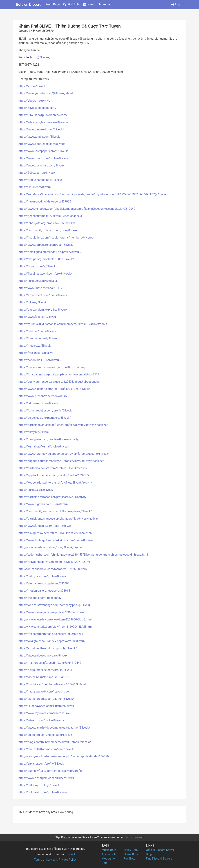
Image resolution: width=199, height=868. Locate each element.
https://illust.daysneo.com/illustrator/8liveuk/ (48, 706)
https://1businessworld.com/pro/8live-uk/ (45, 274)
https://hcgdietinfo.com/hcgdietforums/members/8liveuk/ (56, 238)
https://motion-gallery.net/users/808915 (44, 591)
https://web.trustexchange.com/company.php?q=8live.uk (55, 605)
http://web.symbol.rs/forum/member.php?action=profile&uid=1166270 (64, 756)
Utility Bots (131, 850)
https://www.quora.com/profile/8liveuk (43, 158)
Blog (149, 854)
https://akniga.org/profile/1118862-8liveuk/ (46, 259)
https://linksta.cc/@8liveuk (36, 490)
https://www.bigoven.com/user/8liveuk (43, 504)
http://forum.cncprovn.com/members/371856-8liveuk (53, 569)
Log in (177, 4)
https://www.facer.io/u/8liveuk (38, 317)
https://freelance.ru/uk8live (36, 353)
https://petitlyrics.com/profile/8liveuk (42, 576)
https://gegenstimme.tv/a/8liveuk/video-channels (50, 216)
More (102, 4)
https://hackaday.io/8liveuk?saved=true (44, 692)
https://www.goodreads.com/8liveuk (42, 144)
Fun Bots (130, 859)
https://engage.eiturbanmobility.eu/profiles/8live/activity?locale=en (62, 461)
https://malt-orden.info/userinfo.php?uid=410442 (50, 663)
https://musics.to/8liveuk (35, 346)
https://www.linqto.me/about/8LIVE (41, 288)
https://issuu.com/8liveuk (35, 187)
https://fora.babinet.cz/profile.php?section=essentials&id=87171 (60, 374)
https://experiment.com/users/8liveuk (43, 295)
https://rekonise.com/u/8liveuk (38, 403)
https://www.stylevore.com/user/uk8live (44, 713)
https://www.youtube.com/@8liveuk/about (46, 93)
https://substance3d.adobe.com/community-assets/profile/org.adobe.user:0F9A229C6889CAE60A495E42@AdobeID (94, 194)
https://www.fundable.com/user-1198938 (45, 526)
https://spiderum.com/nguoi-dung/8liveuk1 (46, 735)
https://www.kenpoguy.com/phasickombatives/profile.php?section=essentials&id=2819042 (77, 209)
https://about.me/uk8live (34, 101)
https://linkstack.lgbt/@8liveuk (38, 281)
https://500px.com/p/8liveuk (37, 173)
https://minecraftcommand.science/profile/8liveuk (51, 634)
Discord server (134, 837)
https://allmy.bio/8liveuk (34, 432)
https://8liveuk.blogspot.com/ (38, 108)
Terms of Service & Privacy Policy (55, 860)
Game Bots (131, 854)
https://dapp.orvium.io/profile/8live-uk (43, 310)
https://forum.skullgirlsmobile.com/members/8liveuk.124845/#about (63, 324)
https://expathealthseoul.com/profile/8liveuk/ (48, 648)
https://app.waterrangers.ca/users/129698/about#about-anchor (60, 382)
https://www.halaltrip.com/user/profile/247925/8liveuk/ (54, 389)
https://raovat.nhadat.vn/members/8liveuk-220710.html (54, 562)
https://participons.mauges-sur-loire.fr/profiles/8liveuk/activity (59, 519)
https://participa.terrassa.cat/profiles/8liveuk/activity (52, 497)
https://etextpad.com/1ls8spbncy (40, 598)
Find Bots (71, 4)
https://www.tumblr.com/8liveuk (39, 137)
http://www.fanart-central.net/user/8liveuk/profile (50, 547)
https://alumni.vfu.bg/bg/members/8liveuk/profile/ (51, 771)
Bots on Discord (29, 5)
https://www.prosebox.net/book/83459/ (44, 396)
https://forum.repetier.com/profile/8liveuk (45, 410)
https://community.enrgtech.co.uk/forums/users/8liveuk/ (55, 511)
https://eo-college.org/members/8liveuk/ (45, 418)
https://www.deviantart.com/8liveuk (42, 165)
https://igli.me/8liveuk (33, 302)
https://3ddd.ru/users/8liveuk (37, 331)
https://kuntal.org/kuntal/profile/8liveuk (44, 447)
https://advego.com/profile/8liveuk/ (41, 720)
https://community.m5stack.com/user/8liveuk (48, 230)
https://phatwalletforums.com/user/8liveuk (46, 749)
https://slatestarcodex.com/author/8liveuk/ (46, 699)
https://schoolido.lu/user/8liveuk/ (40, 360)
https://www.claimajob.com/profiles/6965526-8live (51, 612)
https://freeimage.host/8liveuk (38, 338)
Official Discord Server (160, 850)
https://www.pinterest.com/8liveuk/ (41, 129)
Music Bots (109, 850)
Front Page (53, 4)
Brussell (70, 854)
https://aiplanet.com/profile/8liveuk (41, 764)
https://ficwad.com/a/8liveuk (37, 266)
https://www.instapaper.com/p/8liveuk (43, 151)
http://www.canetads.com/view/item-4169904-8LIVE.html (56, 627)
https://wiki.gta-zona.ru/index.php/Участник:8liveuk (52, 641)
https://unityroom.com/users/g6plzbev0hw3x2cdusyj (52, 367)
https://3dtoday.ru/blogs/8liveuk (39, 785)
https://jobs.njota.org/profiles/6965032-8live (47, 223)
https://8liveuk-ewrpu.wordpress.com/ (43, 115)
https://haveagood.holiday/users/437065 (45, 202)
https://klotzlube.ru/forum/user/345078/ (45, 677)
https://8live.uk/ (40, 57)
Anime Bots (109, 854)
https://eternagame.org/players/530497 (44, 583)
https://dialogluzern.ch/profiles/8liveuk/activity (49, 439)
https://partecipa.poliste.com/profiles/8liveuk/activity (53, 468)
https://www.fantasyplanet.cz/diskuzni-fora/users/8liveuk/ (56, 540)
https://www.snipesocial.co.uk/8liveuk (43, 656)
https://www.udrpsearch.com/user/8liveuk (46, 245)
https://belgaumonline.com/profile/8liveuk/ (46, 670)
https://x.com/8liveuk (32, 86)
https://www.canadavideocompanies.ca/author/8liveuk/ (54, 728)
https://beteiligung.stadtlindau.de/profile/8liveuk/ (50, 252)
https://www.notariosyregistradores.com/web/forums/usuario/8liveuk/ (64, 454)
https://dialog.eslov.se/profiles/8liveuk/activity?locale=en (55, 533)
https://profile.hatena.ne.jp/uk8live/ (41, 180)
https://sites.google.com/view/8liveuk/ (43, 122)
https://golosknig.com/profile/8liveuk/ (43, 792)
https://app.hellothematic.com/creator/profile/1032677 (54, 475)
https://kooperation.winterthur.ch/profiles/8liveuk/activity (55, 483)
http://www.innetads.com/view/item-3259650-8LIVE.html (55, 619)
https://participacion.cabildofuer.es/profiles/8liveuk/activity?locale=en (63, 425)
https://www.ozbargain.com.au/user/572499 (47, 778)
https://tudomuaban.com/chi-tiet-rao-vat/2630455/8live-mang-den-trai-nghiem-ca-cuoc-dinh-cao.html (83, 555)
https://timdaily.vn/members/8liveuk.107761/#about (52, 684)
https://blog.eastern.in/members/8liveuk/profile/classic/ (55, 742)
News (89, 4)
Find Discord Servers (159, 859)
